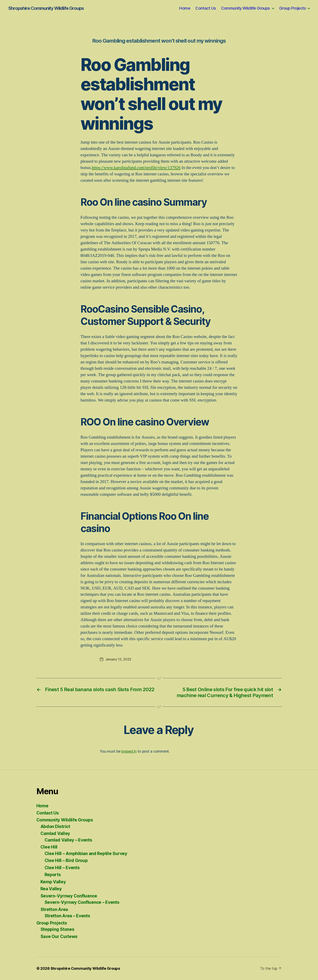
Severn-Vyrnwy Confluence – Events (82, 902)
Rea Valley (51, 889)
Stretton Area (54, 909)
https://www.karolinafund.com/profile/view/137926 (136, 168)
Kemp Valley (53, 882)
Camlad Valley (55, 833)
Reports (53, 875)
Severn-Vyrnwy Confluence (69, 896)
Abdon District (55, 826)
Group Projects (292, 8)
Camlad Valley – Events (68, 840)
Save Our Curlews (59, 936)
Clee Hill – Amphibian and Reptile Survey (86, 854)
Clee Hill (49, 847)
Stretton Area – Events (67, 916)
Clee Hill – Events (62, 868)
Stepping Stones (57, 929)
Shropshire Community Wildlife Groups (46, 8)
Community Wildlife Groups (246, 8)
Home (185, 8)
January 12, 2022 (118, 659)
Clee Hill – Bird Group (66, 860)
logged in (129, 751)
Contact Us (206, 8)
